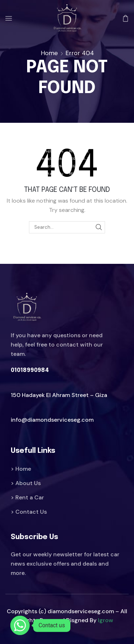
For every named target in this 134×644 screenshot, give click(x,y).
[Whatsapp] (20, 625)
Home (49, 53)
